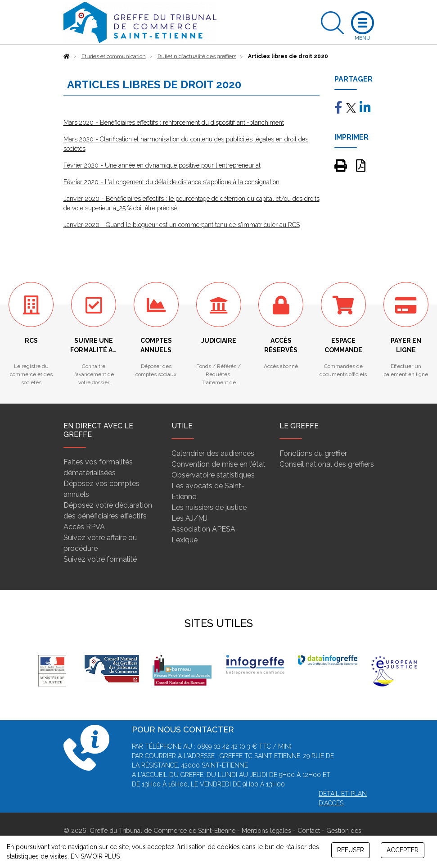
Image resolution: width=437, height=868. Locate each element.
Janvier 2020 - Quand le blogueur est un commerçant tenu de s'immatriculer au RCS (182, 225)
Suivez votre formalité (100, 559)
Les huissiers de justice (209, 507)
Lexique (185, 540)
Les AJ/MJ (189, 518)
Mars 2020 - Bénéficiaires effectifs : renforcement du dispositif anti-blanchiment (174, 123)
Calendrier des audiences (213, 453)
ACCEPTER (403, 850)
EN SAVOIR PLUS (95, 856)
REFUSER (351, 850)
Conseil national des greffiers (327, 464)
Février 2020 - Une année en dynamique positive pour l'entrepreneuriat (162, 165)
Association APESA (203, 529)
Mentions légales (266, 831)
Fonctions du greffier (313, 453)
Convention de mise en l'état (218, 464)
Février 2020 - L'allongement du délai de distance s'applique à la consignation (171, 182)
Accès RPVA (84, 527)
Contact (309, 831)
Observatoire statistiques (213, 475)
